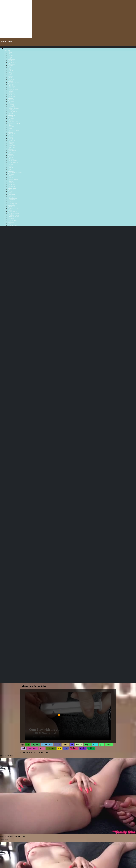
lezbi (59, 519)
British (10, 98)
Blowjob (11, 93)
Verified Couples (14, 215)
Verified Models (13, 217)
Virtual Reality (13, 220)
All (9, 67)
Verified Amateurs (14, 213)
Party (10, 169)
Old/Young (12, 59)
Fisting (10, 135)
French (10, 137)
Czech (10, 120)
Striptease (11, 207)
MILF (10, 54)
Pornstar (11, 174)
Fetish (10, 132)
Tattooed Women (14, 208)
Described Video (13, 122)
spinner (66, 515)
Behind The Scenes (14, 83)
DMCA (11, 223)
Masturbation (12, 161)
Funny (10, 139)
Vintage (11, 218)
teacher (83, 519)
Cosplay (11, 113)
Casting (11, 105)
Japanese (11, 64)
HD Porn (11, 147)
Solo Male (12, 200)
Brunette (11, 100)
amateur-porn (47, 515)
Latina (10, 157)
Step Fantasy (12, 203)
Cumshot (11, 118)
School (10, 191)
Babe (10, 77)
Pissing (11, 171)
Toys (10, 210)
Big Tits (11, 88)
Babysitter (12, 79)
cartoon (58, 515)
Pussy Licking (13, 179)
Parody (11, 167)
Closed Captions (13, 108)
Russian (11, 190)
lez (72, 515)
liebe (66, 519)
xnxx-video (51, 519)
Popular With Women (15, 173)
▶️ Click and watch (68, 486)
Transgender (12, 212)
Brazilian (11, 96)
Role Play (11, 184)
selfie (95, 515)
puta (102, 515)
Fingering (11, 134)
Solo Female (12, 198)
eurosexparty (33, 519)
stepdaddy (36, 515)
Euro (10, 125)
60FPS (10, 71)
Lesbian (11, 61)
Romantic (11, 186)
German (11, 142)
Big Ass (11, 84)
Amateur (11, 72)
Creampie (11, 115)
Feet (10, 128)
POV (10, 176)
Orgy (10, 166)
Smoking (11, 196)
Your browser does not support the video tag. (68, 567)
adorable (109, 515)
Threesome (12, 62)
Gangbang (12, 140)
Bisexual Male (13, 89)
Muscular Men (13, 162)
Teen (10, 52)
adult (23, 519)
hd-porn (88, 515)
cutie (42, 519)
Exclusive (11, 127)
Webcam (11, 222)
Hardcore (11, 145)
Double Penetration (14, 123)
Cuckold (11, 117)
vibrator (79, 515)
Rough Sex (12, 188)
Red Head (11, 183)
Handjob (11, 144)
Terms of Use (13, 225)
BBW (10, 81)
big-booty (74, 519)
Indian (10, 149)
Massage (11, 159)
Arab (10, 74)
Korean (11, 156)
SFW (10, 193)
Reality (11, 181)
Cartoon (11, 103)
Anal (10, 57)
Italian (10, 154)
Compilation (12, 111)
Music (10, 164)
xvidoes (91, 519)
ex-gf (27, 515)
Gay (10, 69)
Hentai (10, 66)
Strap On (11, 205)
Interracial (12, 152)
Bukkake (11, 101)
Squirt (10, 201)
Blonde (11, 91)
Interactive (12, 150)
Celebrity (11, 106)
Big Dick (11, 86)
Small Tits (11, 195)
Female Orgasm (13, 130)
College (11, 110)
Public (10, 178)
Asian (10, 76)
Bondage (11, 94)
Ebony (10, 55)
